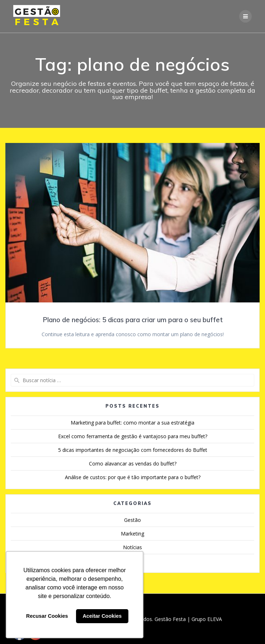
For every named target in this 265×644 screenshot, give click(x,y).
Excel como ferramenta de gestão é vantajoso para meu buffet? (133, 436)
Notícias (132, 547)
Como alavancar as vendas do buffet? (133, 464)
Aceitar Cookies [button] (102, 616)
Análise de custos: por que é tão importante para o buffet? (133, 477)
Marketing (132, 534)
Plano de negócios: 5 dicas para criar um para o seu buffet (133, 320)
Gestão (132, 520)
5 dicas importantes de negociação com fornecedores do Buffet (133, 450)
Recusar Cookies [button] (47, 616)
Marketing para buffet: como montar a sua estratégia (132, 423)
